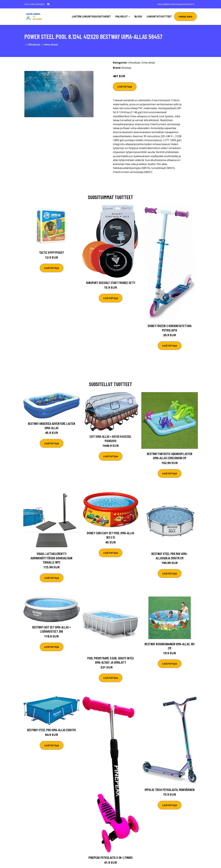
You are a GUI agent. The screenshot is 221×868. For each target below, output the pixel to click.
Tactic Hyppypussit (52, 252)
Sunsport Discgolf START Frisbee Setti (111, 283)
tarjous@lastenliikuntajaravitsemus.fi (176, 4)
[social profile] (48, 4)
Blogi (138, 17)
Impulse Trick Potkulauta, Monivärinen (170, 790)
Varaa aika (185, 17)
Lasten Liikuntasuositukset (91, 17)
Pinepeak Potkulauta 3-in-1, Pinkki (111, 857)
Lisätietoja (125, 87)
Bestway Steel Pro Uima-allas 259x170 (51, 730)
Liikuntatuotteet (159, 17)
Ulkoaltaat (34, 45)
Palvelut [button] (122, 17)
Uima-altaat (51, 45)
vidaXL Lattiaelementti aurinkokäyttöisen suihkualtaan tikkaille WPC (51, 558)
